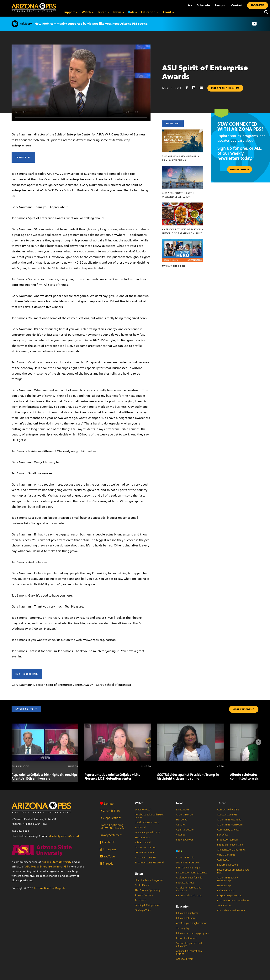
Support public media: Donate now (233, 871)
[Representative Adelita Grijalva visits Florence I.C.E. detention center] (118, 726)
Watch (139, 803)
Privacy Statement (111, 835)
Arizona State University (56, 862)
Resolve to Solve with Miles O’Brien (149, 816)
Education (183, 906)
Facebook (107, 842)
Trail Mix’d (140, 828)
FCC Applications (111, 818)
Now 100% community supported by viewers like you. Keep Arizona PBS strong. (91, 24)
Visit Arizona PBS (226, 855)
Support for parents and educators (189, 945)
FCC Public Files (110, 811)
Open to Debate (185, 830)
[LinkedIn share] (196, 88)
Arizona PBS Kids (185, 858)
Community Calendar (229, 830)
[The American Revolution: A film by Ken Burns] (183, 132)
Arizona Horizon (185, 815)
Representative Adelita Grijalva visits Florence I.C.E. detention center (112, 777)
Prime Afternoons (145, 853)
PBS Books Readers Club (230, 845)
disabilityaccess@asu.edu (65, 836)
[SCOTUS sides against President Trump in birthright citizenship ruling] (191, 726)
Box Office (223, 835)
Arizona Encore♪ (144, 895)
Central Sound (143, 885)
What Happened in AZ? (147, 833)
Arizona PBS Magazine (229, 820)
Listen (139, 874)
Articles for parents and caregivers (189, 889)
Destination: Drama (146, 848)
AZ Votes (181, 825)
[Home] (34, 7)
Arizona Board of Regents (50, 888)
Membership (224, 886)
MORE (244, 709)
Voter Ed (181, 835)
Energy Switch (142, 838)
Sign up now (240, 169)
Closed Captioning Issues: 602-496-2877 (113, 826)
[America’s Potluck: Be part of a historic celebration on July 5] (183, 205)
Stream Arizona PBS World (149, 863)
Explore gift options (228, 865)
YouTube (107, 856)
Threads (106, 864)
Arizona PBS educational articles (189, 953)
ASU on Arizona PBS (146, 858)
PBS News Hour (185, 840)
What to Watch (143, 810)
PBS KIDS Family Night (188, 868)
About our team (185, 959)
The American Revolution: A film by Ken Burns (181, 158)
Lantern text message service (192, 873)
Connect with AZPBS (228, 810)
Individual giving (226, 891)
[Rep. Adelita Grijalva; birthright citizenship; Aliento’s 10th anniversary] (45, 726)
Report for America (187, 938)
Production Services (228, 840)
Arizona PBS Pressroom (230, 825)
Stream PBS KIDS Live (187, 863)
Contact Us (223, 860)
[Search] (265, 12)
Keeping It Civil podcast (147, 905)
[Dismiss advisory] (254, 24)
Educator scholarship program (193, 933)
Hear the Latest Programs (149, 880)
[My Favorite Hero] (183, 241)
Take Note (140, 900)
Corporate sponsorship (230, 896)
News (180, 803)
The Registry (183, 928)
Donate (107, 804)
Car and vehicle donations (231, 911)
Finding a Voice (143, 910)
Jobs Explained (143, 843)
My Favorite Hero (174, 266)
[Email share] (203, 88)
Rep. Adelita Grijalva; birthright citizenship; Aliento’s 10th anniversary (44, 777)
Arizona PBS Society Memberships (228, 879)
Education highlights (187, 913)
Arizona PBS (61, 867)
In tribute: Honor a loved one (233, 901)
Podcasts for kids (185, 883)
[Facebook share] (189, 88)
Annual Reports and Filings (231, 850)
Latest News (183, 810)
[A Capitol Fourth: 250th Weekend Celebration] (183, 168)
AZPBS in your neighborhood (192, 923)
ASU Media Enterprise (39, 867)
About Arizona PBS (227, 815)
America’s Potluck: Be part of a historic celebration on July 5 (183, 231)
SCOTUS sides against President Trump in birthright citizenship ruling (188, 777)
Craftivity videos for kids (189, 878)
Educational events (186, 918)
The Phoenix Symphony (148, 890)
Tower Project (225, 906)
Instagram (108, 849)
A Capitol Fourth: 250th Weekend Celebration (178, 195)
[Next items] (258, 742)
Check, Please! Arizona (147, 823)
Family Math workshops (189, 896)
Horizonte (182, 820)
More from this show (225, 88)
